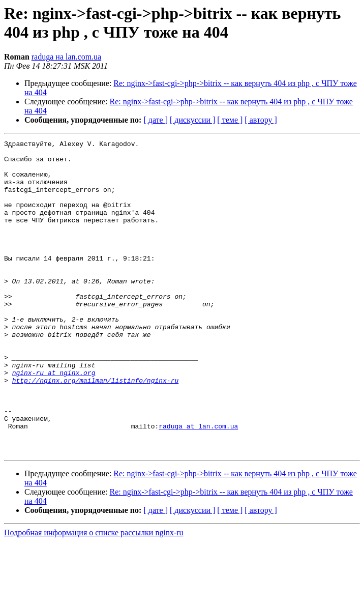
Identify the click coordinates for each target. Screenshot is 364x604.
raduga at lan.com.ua (198, 484)
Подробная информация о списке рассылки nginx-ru (94, 595)
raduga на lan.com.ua (66, 57)
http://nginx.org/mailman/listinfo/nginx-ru (96, 429)
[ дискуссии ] (192, 120)
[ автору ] (261, 120)
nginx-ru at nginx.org (54, 420)
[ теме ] (230, 120)
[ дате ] (156, 120)
